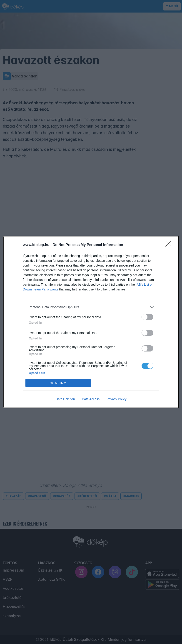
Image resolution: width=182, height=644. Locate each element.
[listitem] (91, 307)
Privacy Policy (116, 399)
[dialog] (91, 322)
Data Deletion (65, 399)
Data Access (91, 399)
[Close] (170, 245)
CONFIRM (58, 383)
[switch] (147, 317)
